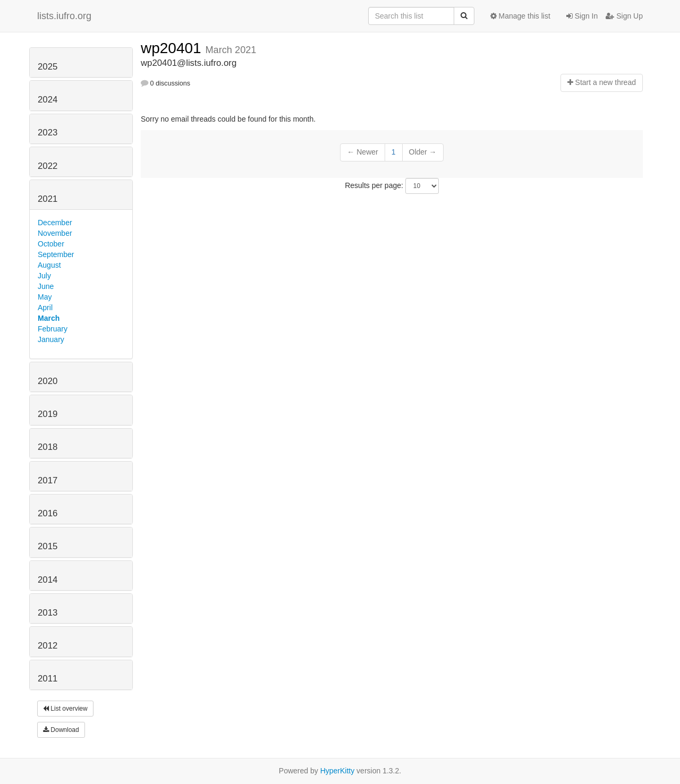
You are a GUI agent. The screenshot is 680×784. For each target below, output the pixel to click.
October (51, 244)
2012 (48, 646)
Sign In (582, 16)
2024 (48, 100)
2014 (48, 580)
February (53, 329)
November (55, 233)
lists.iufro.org (64, 16)
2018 (48, 447)
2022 (48, 166)
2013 (48, 613)
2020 (48, 381)
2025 (48, 67)
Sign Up (624, 16)
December (55, 223)
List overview (65, 709)
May (45, 297)
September (56, 254)
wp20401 (173, 48)
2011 (48, 679)
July (44, 276)
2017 (48, 480)
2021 (48, 199)
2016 (48, 513)
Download (61, 730)
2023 (48, 133)
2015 (48, 546)
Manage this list (520, 16)
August (49, 265)
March (49, 318)
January (51, 339)
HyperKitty (338, 771)
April (45, 308)
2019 (48, 414)
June (46, 286)
